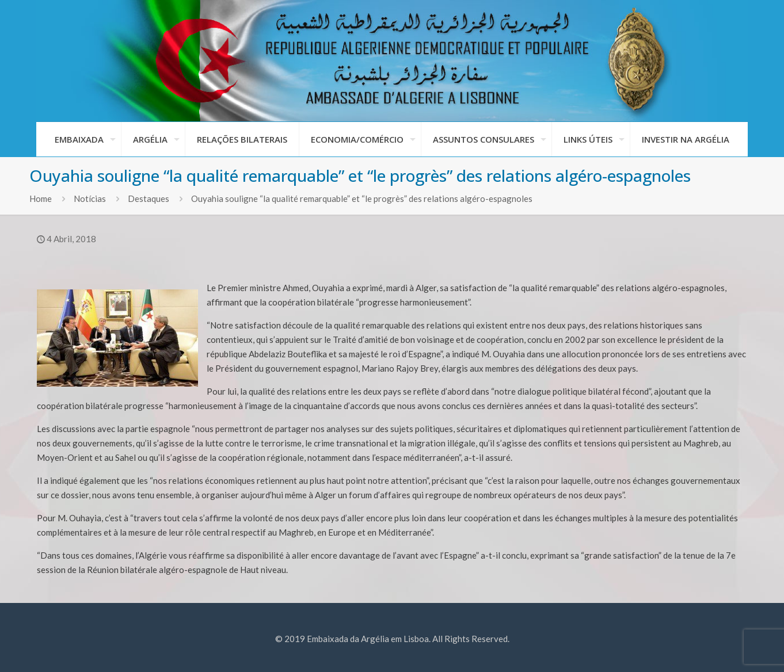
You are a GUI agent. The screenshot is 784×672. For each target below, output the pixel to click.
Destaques (149, 198)
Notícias (90, 198)
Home (41, 198)
